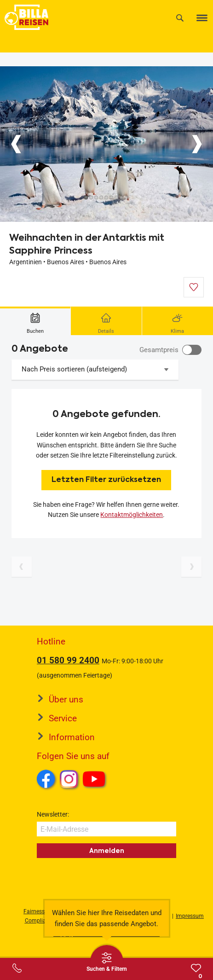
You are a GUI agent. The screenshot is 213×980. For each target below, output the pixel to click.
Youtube (95, 780)
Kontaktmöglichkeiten (132, 515)
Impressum (190, 916)
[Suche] (180, 18)
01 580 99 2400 (68, 660)
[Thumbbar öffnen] (107, 962)
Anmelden (107, 851)
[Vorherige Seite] (22, 567)
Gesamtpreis (159, 350)
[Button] (16, 144)
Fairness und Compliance (40, 916)
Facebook (46, 779)
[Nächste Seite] (191, 567)
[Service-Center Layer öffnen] (17, 968)
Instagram (69, 779)
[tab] (35, 321)
